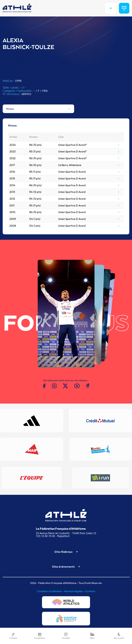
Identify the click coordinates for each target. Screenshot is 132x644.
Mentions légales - (75, 591)
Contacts (90, 591)
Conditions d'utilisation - (51, 591)
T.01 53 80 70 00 (45, 536)
